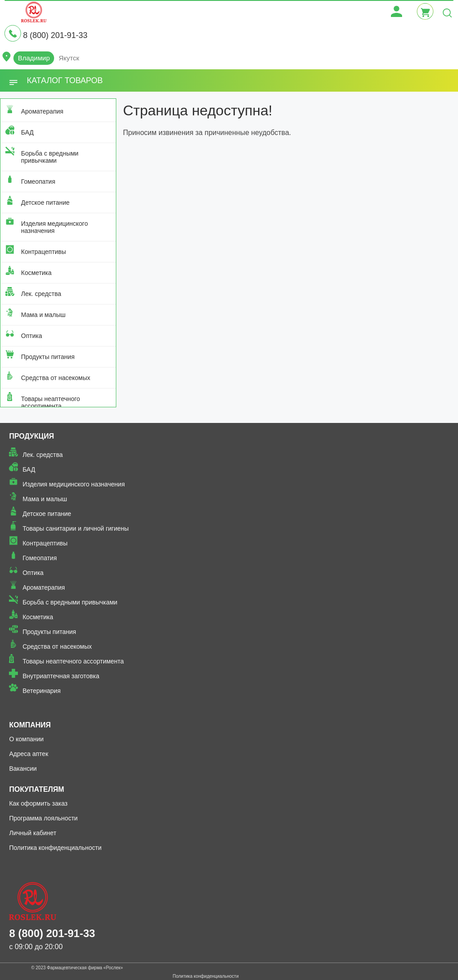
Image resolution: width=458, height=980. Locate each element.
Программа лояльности (43, 818)
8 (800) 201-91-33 (55, 35)
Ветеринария (41, 691)
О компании (26, 739)
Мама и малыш (43, 315)
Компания (30, 725)
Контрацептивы (44, 252)
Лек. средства (41, 294)
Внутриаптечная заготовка (61, 676)
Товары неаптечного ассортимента (51, 402)
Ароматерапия (42, 111)
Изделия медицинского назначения (54, 227)
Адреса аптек (28, 754)
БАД (27, 132)
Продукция (31, 436)
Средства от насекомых (56, 378)
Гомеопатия (38, 182)
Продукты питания (48, 357)
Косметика (36, 273)
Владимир (34, 58)
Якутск (69, 58)
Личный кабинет (32, 833)
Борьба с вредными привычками (50, 157)
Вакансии (23, 769)
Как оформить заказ (38, 803)
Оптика (32, 336)
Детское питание (45, 203)
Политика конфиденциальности (55, 848)
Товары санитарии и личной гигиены (75, 528)
